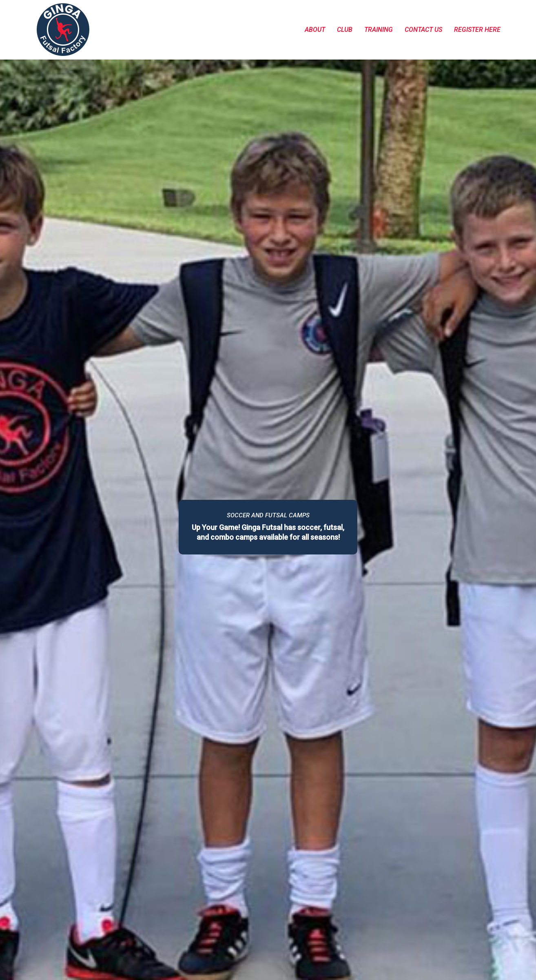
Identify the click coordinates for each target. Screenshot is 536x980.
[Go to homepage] (63, 30)
